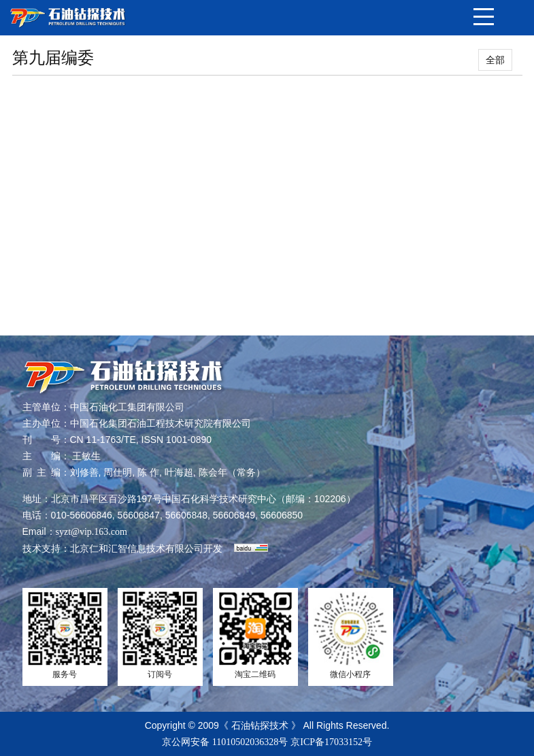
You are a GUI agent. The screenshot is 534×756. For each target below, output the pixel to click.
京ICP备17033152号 (331, 742)
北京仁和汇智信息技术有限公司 (137, 549)
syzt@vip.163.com (91, 532)
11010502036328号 (250, 742)
